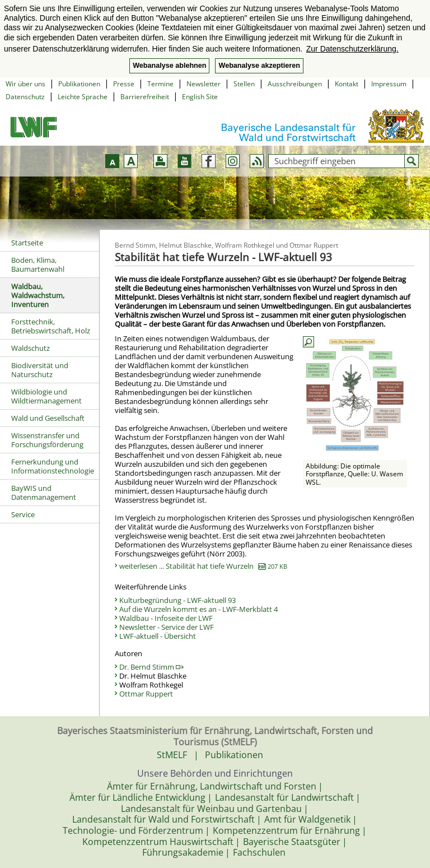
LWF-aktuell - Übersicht (158, 636)
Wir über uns (25, 84)
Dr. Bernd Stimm (151, 667)
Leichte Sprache (83, 97)
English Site (200, 97)
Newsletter (204, 84)
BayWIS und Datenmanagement (44, 493)
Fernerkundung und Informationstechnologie (53, 466)
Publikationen (79, 84)
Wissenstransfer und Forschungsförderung (47, 440)
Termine (160, 84)
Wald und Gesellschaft (48, 418)
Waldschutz (31, 348)
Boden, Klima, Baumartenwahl (38, 264)
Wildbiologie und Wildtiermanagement (46, 396)
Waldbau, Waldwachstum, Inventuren (38, 295)
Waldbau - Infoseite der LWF (166, 618)
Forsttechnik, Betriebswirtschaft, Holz (51, 326)
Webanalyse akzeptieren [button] (259, 66)
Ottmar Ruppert (146, 694)
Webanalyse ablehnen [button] (169, 66)
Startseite (27, 243)
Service (23, 514)
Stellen (244, 84)
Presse (124, 84)
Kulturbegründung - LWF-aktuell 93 (177, 600)
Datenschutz (25, 97)
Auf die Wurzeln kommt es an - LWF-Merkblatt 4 (198, 609)
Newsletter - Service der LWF (167, 627)
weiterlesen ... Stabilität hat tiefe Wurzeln (203, 566)
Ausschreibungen (295, 84)
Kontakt (347, 84)
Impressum (389, 84)
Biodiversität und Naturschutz (40, 370)
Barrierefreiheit (145, 97)
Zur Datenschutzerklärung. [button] (352, 49)
